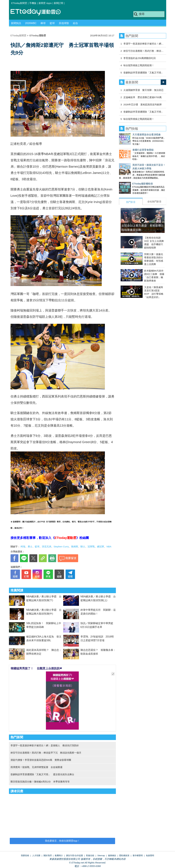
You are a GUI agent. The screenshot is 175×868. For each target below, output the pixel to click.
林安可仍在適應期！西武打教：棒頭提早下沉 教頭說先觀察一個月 (46, 753)
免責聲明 (150, 855)
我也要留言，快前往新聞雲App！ (62, 841)
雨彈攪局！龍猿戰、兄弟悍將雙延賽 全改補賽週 (36, 767)
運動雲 (38, 12)
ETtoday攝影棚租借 (129, 177)
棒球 (43, 23)
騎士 (83, 547)
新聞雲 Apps (45, 3)
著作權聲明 (138, 855)
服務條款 (112, 855)
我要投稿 (25, 855)
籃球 (52, 23)
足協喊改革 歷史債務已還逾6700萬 (143, 97)
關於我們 (48, 855)
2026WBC (31, 23)
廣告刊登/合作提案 (75, 855)
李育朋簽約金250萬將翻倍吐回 (140, 58)
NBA (109, 547)
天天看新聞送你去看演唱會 (133, 135)
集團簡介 (59, 855)
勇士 (30, 547)
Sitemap (101, 855)
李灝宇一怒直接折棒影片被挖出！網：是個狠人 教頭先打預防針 (45, 745)
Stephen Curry (61, 547)
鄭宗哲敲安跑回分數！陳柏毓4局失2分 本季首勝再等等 (40, 782)
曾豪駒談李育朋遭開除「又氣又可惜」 (143, 73)
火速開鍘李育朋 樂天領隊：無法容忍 (143, 90)
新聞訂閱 (58, 3)
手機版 (33, 3)
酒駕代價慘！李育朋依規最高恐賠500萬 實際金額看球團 (41, 760)
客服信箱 (90, 855)
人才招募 (36, 855)
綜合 (75, 23)
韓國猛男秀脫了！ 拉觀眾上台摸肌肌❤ (36, 668)
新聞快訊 (16, 23)
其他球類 (64, 23)
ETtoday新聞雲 (19, 3)
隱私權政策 (124, 855)
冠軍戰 (91, 547)
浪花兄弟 (47, 547)
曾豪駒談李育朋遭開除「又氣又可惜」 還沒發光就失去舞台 (42, 774)
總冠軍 (101, 547)
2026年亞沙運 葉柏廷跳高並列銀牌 (143, 104)
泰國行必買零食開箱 (130, 147)
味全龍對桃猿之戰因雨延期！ (139, 65)
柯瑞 (23, 547)
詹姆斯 (75, 547)
